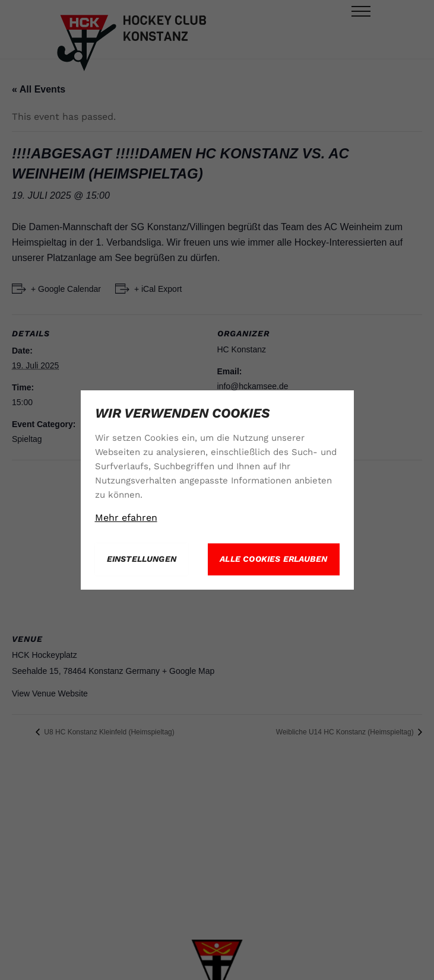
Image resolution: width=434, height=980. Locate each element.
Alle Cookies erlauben (273, 559)
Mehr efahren (126, 518)
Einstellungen (142, 559)
